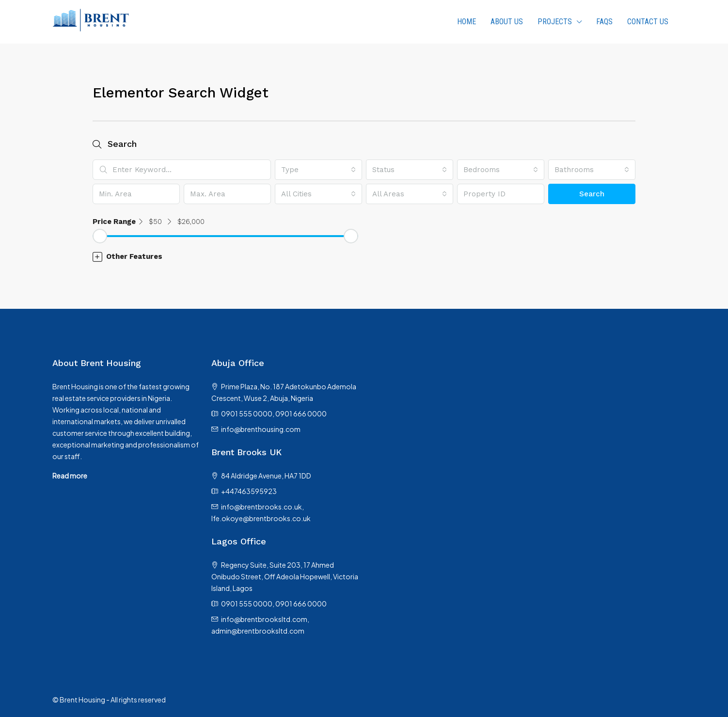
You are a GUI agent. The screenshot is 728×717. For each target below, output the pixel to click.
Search (592, 194)
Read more (70, 476)
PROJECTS (555, 22)
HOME (467, 22)
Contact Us (648, 22)
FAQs (604, 22)
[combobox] (318, 170)
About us (507, 22)
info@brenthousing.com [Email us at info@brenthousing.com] (261, 429)
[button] (364, 256)
